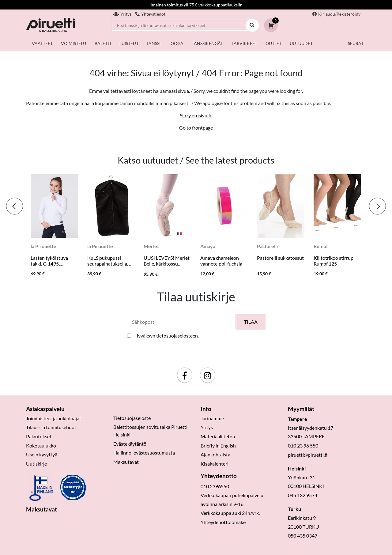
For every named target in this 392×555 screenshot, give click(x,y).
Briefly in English (218, 446)
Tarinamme (212, 418)
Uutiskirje (36, 464)
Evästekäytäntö (130, 444)
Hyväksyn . (167, 336)
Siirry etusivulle (196, 115)
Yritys (122, 14)
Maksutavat (126, 462)
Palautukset (39, 436)
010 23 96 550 (303, 446)
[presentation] (15, 206)
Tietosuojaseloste (132, 418)
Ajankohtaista (215, 454)
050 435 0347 (303, 536)
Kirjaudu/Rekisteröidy (336, 14)
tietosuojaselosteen (177, 336)
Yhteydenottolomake (223, 522)
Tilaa (251, 322)
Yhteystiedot (150, 14)
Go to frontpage (196, 128)
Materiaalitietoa (218, 436)
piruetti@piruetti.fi (308, 455)
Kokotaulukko (41, 446)
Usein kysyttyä (42, 454)
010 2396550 (215, 486)
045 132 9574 (303, 495)
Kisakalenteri (215, 464)
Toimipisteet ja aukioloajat (54, 418)
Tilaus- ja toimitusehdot (51, 427)
